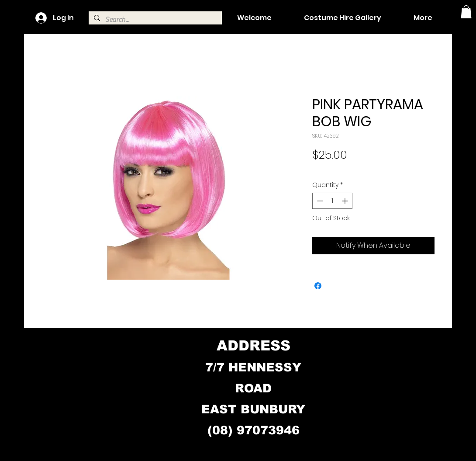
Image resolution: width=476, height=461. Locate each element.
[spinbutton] (332, 201)
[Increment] (346, 201)
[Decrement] (319, 201)
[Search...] (154, 20)
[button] (466, 12)
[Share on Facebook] (318, 286)
